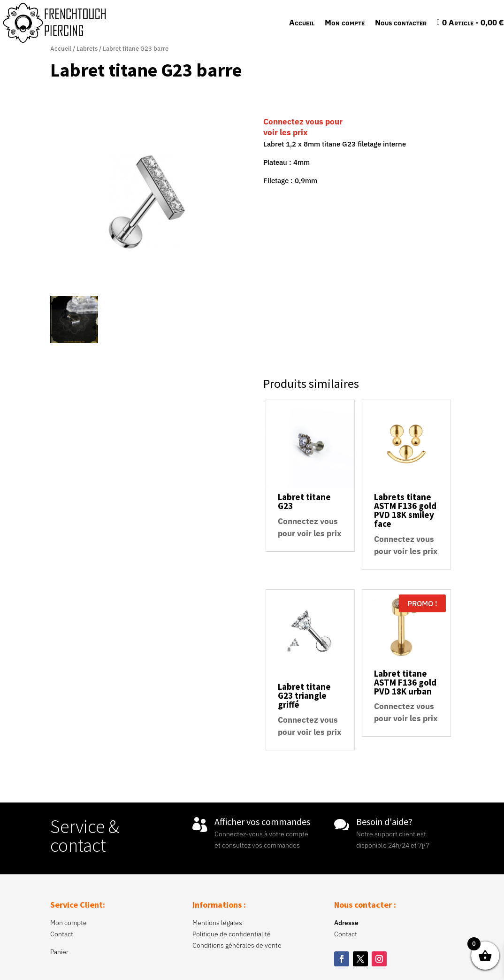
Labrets (87, 49)
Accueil (302, 23)
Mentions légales (217, 923)
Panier (59, 952)
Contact (62, 934)
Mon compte (345, 23)
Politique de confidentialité (232, 934)
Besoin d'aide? (384, 822)
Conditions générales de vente (237, 945)
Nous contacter (401, 23)
